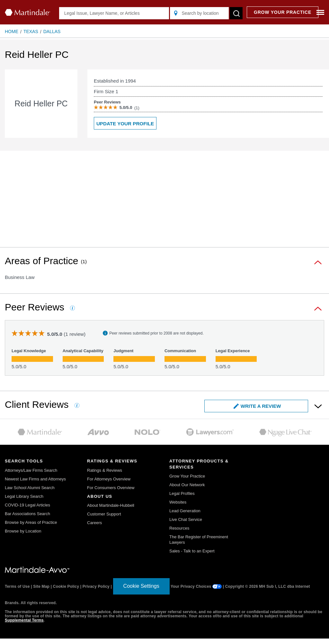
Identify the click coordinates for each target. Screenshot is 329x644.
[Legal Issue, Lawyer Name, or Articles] (114, 13)
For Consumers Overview (111, 488)
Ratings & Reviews (105, 470)
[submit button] (236, 13)
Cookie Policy (66, 586)
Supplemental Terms (24, 620)
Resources (179, 528)
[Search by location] (199, 13)
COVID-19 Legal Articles (27, 505)
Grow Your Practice (187, 476)
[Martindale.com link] (37, 569)
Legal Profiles (182, 493)
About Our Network (187, 485)
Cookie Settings (141, 586)
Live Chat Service (186, 519)
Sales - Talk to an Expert (192, 551)
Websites (178, 502)
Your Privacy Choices (196, 586)
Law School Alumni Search (30, 488)
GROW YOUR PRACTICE (283, 12)
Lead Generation (185, 511)
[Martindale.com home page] (27, 12)
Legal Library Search (24, 496)
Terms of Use (17, 586)
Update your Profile (125, 124)
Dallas (52, 31)
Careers (94, 523)
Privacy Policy (96, 586)
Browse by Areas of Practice (31, 522)
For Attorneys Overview (109, 479)
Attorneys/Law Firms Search (31, 470)
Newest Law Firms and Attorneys (35, 479)
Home (12, 31)
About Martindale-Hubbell (111, 505)
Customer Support (104, 514)
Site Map (41, 586)
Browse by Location (23, 531)
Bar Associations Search (27, 514)
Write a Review (257, 406)
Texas (31, 31)
